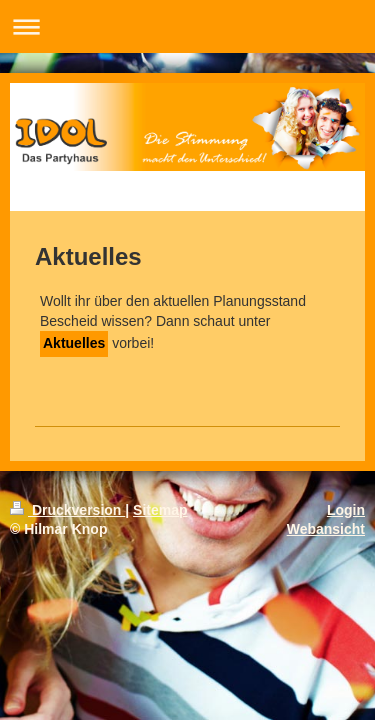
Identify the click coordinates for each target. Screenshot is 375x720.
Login (346, 510)
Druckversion (67, 510)
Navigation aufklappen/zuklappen (187, 26)
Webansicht (326, 529)
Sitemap (160, 510)
